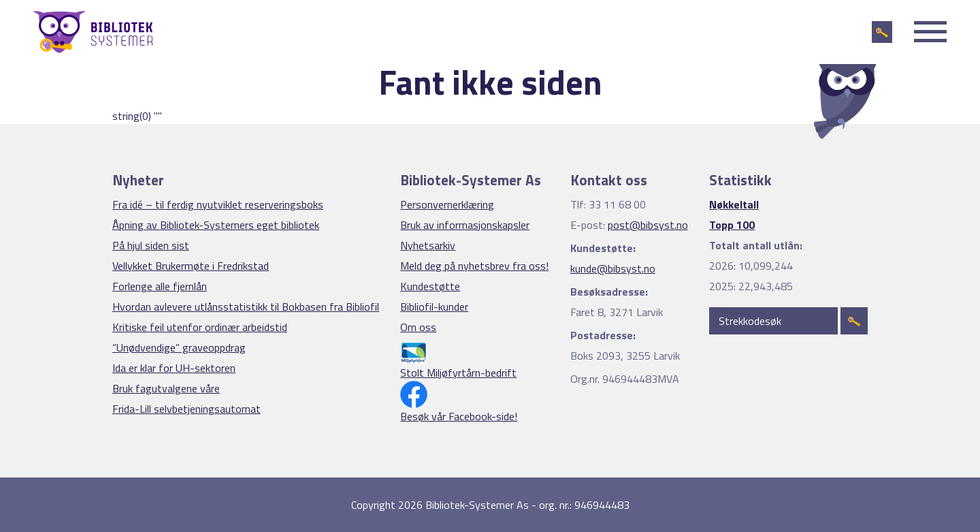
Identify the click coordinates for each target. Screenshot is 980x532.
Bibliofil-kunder (434, 307)
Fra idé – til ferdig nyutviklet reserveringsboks (218, 204)
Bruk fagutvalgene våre (166, 388)
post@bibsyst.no (648, 225)
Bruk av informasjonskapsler (465, 225)
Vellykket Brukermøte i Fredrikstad (191, 266)
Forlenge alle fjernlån (160, 286)
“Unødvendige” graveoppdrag (179, 347)
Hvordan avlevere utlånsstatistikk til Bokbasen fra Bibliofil (246, 307)
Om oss (418, 327)
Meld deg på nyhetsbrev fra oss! (474, 266)
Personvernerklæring (447, 204)
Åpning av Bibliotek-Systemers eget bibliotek (216, 225)
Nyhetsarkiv (428, 245)
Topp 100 (732, 225)
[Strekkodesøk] (773, 321)
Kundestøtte (430, 286)
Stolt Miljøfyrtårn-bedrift (458, 373)
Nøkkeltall (734, 204)
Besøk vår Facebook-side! (459, 416)
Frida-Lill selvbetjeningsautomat (186, 409)
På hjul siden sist (151, 245)
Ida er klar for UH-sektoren (174, 368)
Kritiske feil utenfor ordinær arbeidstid (200, 327)
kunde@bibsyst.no (613, 268)
